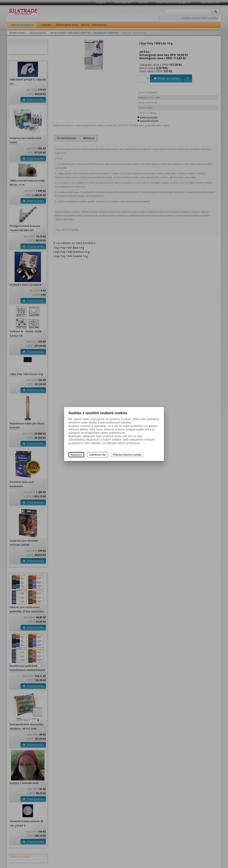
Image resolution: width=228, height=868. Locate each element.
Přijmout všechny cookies (127, 455)
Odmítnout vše (98, 455)
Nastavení (76, 455)
